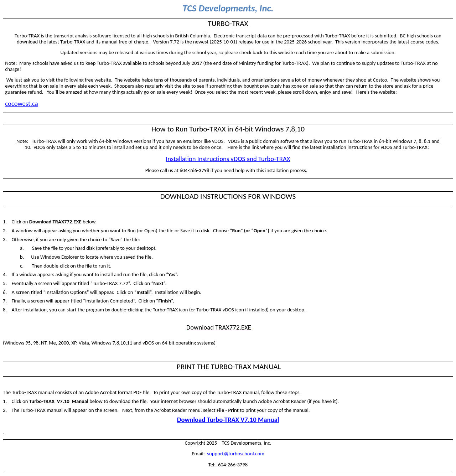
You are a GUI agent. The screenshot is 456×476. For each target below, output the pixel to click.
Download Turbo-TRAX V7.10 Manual (228, 420)
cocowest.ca (21, 104)
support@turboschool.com (236, 454)
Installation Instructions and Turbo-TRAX (228, 159)
